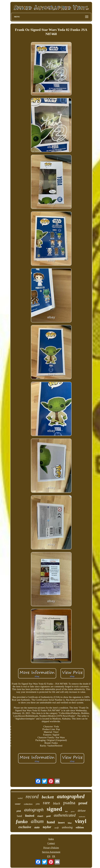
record (32, 797)
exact (40, 816)
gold (48, 816)
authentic (82, 817)
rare (46, 803)
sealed (20, 798)
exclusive (25, 827)
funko (22, 821)
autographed (71, 796)
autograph (34, 810)
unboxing (67, 827)
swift (56, 828)
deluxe (82, 811)
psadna (69, 803)
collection (28, 804)
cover (18, 804)
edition (80, 827)
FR (54, 856)
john (38, 804)
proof (83, 803)
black (57, 803)
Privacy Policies (51, 848)
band (19, 816)
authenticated (65, 815)
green (73, 811)
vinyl (81, 821)
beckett (48, 797)
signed (54, 809)
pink (19, 811)
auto (37, 827)
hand (51, 822)
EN (49, 856)
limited (30, 816)
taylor (47, 827)
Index (51, 839)
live (66, 811)
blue (70, 823)
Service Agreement (51, 852)
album (37, 821)
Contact (51, 843)
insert (61, 823)
